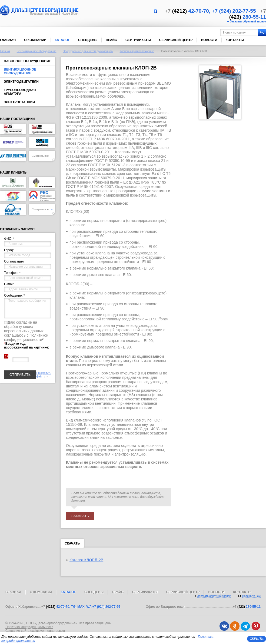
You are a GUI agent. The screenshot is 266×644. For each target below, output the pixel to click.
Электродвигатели (21, 82)
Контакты (235, 40)
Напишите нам (251, 596)
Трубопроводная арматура (20, 92)
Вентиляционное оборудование (37, 51)
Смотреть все (42, 156)
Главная (8, 40)
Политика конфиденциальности (29, 627)
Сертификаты (138, 40)
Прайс (111, 40)
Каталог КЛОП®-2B (86, 560)
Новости (209, 40)
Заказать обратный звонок (248, 21)
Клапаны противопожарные (137, 51)
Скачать (72, 545)
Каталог (62, 40)
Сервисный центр (176, 40)
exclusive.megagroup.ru (47, 631)
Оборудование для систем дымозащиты (88, 51)
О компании (35, 40)
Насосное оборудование (27, 61)
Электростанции (19, 102)
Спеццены (88, 40)
